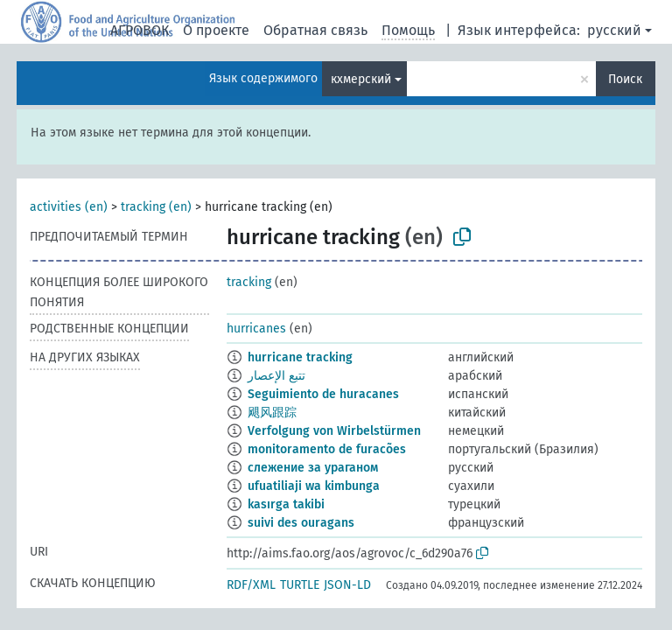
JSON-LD (347, 585)
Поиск (625, 79)
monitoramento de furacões (327, 449)
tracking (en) (156, 207)
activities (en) (69, 207)
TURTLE (300, 585)
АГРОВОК (140, 30)
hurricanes (256, 329)
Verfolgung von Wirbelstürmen (334, 431)
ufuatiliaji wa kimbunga (314, 486)
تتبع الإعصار (276, 376)
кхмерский (361, 79)
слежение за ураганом (313, 468)
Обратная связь (315, 30)
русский (614, 30)
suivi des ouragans (301, 523)
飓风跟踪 (272, 413)
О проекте (216, 30)
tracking (249, 282)
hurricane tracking (300, 357)
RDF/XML (251, 585)
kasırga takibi (286, 504)
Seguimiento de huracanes (323, 394)
